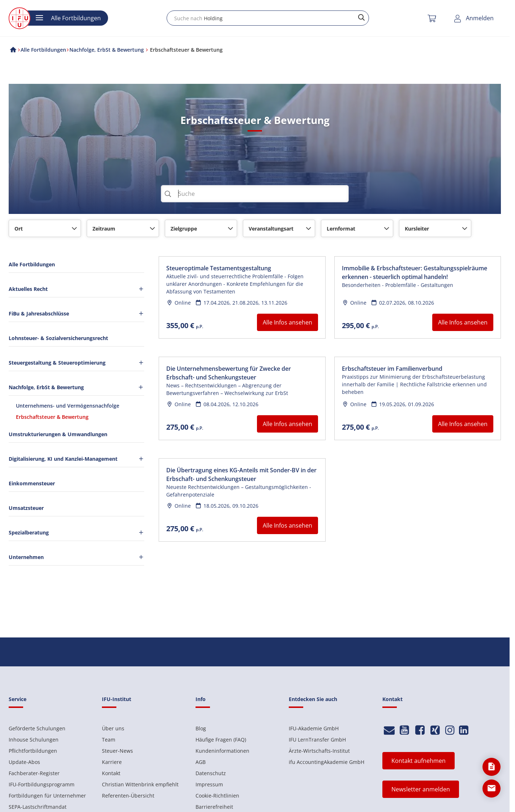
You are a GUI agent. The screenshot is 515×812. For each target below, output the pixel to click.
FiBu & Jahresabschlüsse (76, 313)
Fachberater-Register (34, 773)
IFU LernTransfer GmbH (317, 740)
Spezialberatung (76, 532)
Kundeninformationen (222, 751)
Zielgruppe (184, 229)
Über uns (113, 728)
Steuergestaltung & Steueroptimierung (76, 363)
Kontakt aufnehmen (419, 761)
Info (201, 699)
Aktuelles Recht (76, 289)
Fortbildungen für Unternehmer (47, 796)
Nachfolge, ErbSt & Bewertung (76, 387)
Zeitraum (104, 229)
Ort (19, 229)
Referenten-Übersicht (128, 796)
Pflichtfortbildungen (33, 751)
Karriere (112, 762)
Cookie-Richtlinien (217, 796)
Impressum (209, 784)
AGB (201, 762)
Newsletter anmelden (421, 789)
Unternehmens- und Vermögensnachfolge (68, 406)
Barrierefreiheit (214, 807)
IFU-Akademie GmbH (314, 728)
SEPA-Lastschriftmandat (38, 807)
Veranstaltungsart (271, 229)
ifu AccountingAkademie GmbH (327, 762)
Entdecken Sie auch (313, 699)
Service (18, 699)
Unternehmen (76, 557)
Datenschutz (211, 773)
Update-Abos (24, 762)
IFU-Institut (117, 699)
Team (109, 740)
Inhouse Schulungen (34, 740)
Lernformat (341, 229)
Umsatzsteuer (26, 508)
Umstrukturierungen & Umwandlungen (58, 434)
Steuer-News (117, 751)
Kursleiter (417, 229)
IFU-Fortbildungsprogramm (42, 784)
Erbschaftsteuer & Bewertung (52, 417)
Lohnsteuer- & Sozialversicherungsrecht (58, 338)
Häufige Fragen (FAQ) (221, 740)
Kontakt (111, 773)
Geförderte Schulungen (37, 728)
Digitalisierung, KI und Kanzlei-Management (76, 459)
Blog (201, 728)
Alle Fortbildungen (32, 264)
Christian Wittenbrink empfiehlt (140, 784)
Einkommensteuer (32, 483)
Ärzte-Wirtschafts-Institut (319, 751)
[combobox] (268, 18)
